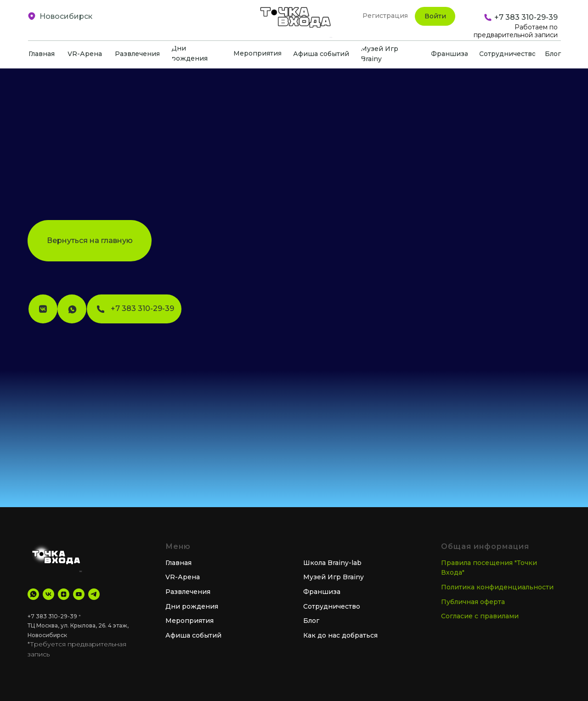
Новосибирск (66, 16)
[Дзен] (64, 594)
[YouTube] (79, 594)
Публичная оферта (473, 602)
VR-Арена (183, 577)
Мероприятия (189, 621)
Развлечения (188, 592)
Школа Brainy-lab (332, 563)
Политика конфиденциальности (497, 587)
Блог (311, 621)
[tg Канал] (94, 594)
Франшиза (322, 592)
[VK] (48, 594)
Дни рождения (192, 606)
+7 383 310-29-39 (52, 616)
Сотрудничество (332, 606)
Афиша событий (193, 635)
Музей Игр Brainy (334, 577)
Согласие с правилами (480, 616)
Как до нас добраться (340, 635)
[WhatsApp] (33, 594)
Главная (178, 563)
